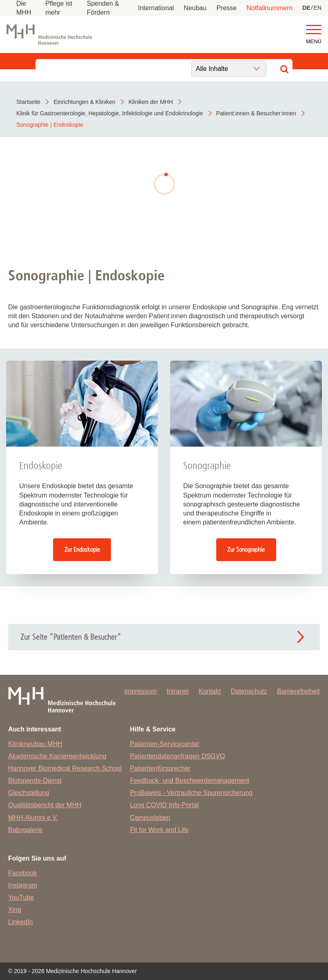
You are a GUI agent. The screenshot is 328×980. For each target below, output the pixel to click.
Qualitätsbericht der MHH (45, 805)
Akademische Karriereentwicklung (57, 756)
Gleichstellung (29, 793)
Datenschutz (249, 691)
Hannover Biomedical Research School (65, 768)
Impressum (141, 691)
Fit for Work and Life (159, 830)
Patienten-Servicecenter (165, 744)
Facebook (22, 873)
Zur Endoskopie (82, 549)
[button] (314, 30)
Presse (226, 8)
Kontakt (210, 691)
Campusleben (150, 818)
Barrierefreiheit (298, 691)
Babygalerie (25, 830)
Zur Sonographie (246, 549)
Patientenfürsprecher (160, 768)
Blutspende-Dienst (35, 781)
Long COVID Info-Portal (164, 805)
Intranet (177, 691)
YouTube (21, 897)
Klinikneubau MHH (35, 744)
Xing (15, 910)
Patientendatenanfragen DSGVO (177, 756)
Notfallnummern (269, 8)
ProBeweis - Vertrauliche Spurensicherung (191, 793)
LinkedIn (21, 922)
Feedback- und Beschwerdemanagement (189, 781)
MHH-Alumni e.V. (33, 818)
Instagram (23, 885)
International (156, 8)
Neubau (195, 8)
